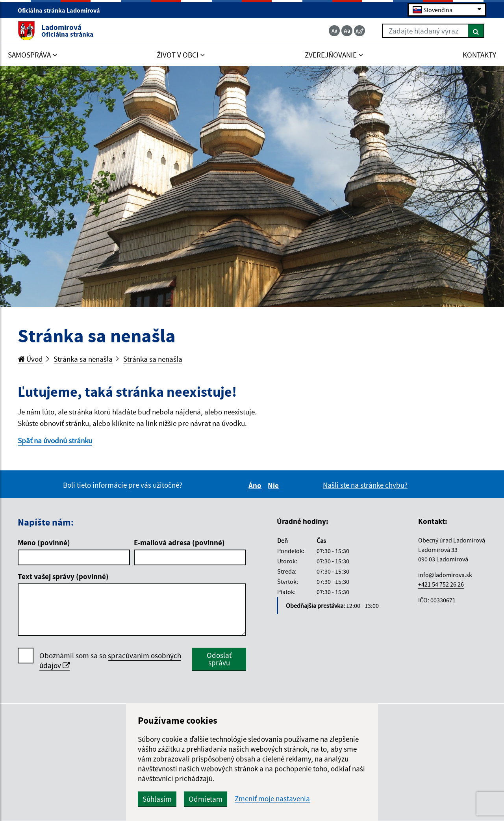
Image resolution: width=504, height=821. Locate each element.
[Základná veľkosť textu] (347, 31)
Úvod (30, 359)
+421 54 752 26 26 (441, 584)
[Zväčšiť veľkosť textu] (359, 31)
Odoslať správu (219, 659)
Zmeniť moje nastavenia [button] (272, 799)
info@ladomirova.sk (445, 575)
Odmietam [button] (206, 799)
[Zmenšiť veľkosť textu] (334, 31)
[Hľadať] (476, 31)
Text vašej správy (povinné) (63, 576)
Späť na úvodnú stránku (55, 440)
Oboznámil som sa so (110, 661)
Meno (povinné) (44, 542)
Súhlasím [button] (157, 799)
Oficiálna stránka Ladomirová (62, 10)
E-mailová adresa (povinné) (179, 542)
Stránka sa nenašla (83, 359)
